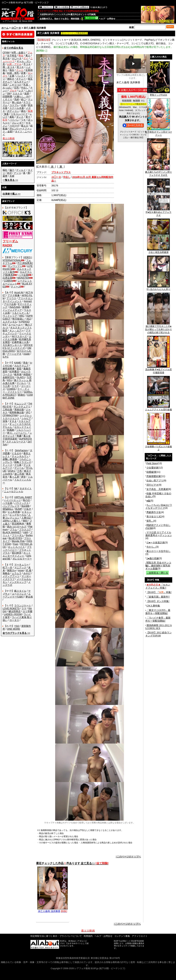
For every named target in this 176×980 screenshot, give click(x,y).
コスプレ (14, 105)
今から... (151, 547)
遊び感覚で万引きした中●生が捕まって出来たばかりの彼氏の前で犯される (158, 328)
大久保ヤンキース (12, 345)
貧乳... (150, 521)
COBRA (8, 281)
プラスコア (25, 529)
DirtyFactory (21, 450)
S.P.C (6, 357)
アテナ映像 (14, 295)
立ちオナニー (21, 82)
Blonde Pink (18, 541)
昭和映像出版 (17, 412)
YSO (17, 626)
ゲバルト (21, 383)
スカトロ (17, 93)
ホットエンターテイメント (17, 554)
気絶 (17, 99)
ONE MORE (14, 629)
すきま (13, 421)
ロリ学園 (27, 611)
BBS (25, 521)
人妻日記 (26, 518)
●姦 (148, 501)
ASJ (29, 319)
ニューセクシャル (14, 491)
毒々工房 (14, 477)
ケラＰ (15, 386)
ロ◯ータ (16, 28)
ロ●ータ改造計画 (156, 542)
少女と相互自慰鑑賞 (158, 251)
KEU (10, 380)
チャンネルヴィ (20, 456)
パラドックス (21, 503)
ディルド (21, 170)
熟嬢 (19, 436)
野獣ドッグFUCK (158, 94)
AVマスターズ (19, 336)
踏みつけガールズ (17, 526)
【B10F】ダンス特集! (158, 601)
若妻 (23, 73)
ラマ (24, 608)
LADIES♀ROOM (13, 614)
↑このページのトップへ (128, 857)
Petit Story (152, 463)
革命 (25, 363)
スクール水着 (17, 108)
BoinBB (26, 506)
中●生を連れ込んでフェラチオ (159, 213)
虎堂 (23, 477)
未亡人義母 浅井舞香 (53, 910)
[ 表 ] (52, 167)
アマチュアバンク (17, 332)
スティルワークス (16, 442)
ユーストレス (19, 594)
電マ (28, 117)
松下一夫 (7, 567)
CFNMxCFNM (10, 415)
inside (27, 354)
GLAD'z (21, 377)
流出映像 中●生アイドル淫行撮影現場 (158, 370)
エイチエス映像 (17, 338)
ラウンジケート (23, 605)
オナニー (21, 79)
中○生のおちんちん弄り (158, 288)
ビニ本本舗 (14, 512)
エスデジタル (10, 322)
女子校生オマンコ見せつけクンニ (158, 132)
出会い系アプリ (155, 481)
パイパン (14, 120)
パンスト (21, 76)
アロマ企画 (10, 304)
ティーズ (16, 287)
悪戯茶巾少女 (154, 512)
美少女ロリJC (154, 517)
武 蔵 (29, 570)
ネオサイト (26, 488)
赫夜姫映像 (9, 368)
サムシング (20, 404)
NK (16, 488)
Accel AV (19, 292)
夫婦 (12, 176)
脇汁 (12, 170)
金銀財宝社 (9, 377)
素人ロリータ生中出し (158, 551)
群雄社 (21, 395)
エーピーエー (16, 325)
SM (9, 93)
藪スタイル (20, 591)
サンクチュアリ (22, 407)
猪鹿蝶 (26, 307)
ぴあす (28, 509)
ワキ (23, 120)
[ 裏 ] (61, 167)
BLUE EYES (15, 538)
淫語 (5, 85)
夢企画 (29, 597)
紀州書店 (14, 371)
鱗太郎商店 (15, 611)
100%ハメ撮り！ (12, 521)
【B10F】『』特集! (159, 592)
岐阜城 (18, 374)
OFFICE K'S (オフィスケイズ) (18, 347)
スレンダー (18, 123)
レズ (21, 91)
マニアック (20, 567)
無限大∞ (12, 570)
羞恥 (12, 117)
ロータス (14, 620)
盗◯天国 (19, 474)
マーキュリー (21, 565)
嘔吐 (5, 170)
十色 (19, 471)
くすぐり (7, 99)
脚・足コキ (9, 67)
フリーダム (18, 535)
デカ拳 (18, 465)
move (21, 570)
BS (4, 512)
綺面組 (27, 374)
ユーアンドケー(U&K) (17, 595)
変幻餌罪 (17, 553)
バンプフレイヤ (11, 506)
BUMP (19, 509)
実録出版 (19, 409)
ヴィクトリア (10, 316)
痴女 (12, 70)
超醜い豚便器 (10, 459)
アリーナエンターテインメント (18, 300)
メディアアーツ (11, 576)
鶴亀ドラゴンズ (23, 462)
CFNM (6, 52)
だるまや (17, 453)
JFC (28, 412)
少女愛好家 (152, 468)
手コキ (27, 64)
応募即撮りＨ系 (20, 342)
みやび (27, 573)
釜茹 (19, 368)
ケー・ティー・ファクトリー (16, 390)
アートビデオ (14, 354)
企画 (23, 105)
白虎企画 (7, 278)
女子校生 (12, 55)
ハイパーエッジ (12, 500)
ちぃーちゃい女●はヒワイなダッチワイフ (159, 506)
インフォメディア (12, 310)
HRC (22, 316)
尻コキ (20, 67)
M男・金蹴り (19, 52)
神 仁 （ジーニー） (17, 433)
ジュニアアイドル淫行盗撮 (158, 408)
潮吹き (11, 79)
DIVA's (11, 471)
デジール (19, 468)
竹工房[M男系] (25, 263)
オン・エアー (17, 330)
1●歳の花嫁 (153, 558)
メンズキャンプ (18, 582)
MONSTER (23, 278)
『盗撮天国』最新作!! (158, 597)
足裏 (12, 76)
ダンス (20, 117)
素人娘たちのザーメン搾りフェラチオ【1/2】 (158, 172)
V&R (26, 532)
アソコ (17, 173)
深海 (5, 421)
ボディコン (13, 111)
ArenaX (28, 301)
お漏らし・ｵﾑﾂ (22, 96)
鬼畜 (6, 114)
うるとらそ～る (20, 313)
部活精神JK (18, 524)
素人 (28, 55)
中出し (25, 88)
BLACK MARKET (12, 532)
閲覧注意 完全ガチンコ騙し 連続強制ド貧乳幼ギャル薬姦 (158, 566)
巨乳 (17, 88)
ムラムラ (17, 573)
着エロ (25, 126)
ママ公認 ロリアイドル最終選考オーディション (159, 534)
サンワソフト (15, 266)
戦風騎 (11, 430)
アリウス (11, 298)
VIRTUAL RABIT (23, 497)
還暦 (5, 176)
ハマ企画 (23, 275)
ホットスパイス (16, 547)
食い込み (17, 102)
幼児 (9, 173)
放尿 (27, 93)
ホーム (5, 28)
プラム (13, 529)
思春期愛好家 (154, 476)
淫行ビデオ (152, 485)
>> (10, 180)
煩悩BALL (8, 509)
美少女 (6, 58)
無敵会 (6, 573)
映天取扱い (18, 319)
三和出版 (7, 409)
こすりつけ (15, 85)
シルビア (26, 418)
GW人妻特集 (153, 606)
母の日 (26, 500)
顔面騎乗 (7, 96)
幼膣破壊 (151, 472)
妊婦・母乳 (13, 73)
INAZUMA (15, 307)
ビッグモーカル (18, 515)
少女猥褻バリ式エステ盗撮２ (158, 447)
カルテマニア (21, 366)
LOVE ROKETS (11, 608)
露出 (23, 111)
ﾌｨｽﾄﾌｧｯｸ (14, 126)
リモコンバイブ (19, 114)
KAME (18, 363)
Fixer (16, 544)
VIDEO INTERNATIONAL (17, 259)
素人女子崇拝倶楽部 (17, 437)
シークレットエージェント (17, 417)
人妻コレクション (17, 516)
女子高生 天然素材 (157, 489)
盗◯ (23, 99)
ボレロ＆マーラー (22, 559)
